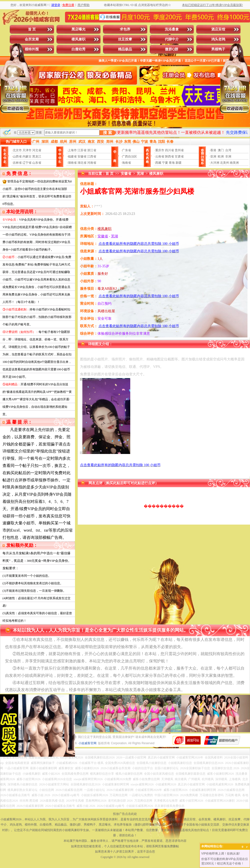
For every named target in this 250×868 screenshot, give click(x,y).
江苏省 (82, 150)
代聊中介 (172, 39)
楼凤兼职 (78, 39)
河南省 (92, 163)
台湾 (228, 150)
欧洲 (221, 156)
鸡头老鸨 (218, 39)
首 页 (32, 29)
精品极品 (125, 49)
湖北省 (82, 163)
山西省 (17, 156)
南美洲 (234, 163)
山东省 (37, 163)
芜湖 (140, 174)
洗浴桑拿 (172, 29)
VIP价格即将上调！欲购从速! (221, 854)
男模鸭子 (218, 49)
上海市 (72, 150)
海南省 (126, 163)
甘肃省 (179, 156)
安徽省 (82, 156)
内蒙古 (27, 156)
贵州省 (179, 150)
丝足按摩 (125, 39)
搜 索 (107, 133)
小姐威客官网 (87, 743)
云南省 (160, 156)
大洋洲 (215, 163)
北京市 (17, 150)
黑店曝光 (78, 29)
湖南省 (72, 163)
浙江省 (92, 150)
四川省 (169, 150)
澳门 (221, 150)
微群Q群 (172, 49)
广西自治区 (129, 156)
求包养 (125, 29)
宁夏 (165, 163)
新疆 (178, 163)
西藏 (158, 163)
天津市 (27, 150)
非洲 (228, 156)
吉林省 (17, 163)
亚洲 (213, 156)
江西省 (92, 156)
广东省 (126, 150)
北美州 (224, 163)
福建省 (72, 156)
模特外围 (32, 49)
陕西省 (169, 156)
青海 (172, 163)
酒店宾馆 (218, 29)
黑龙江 (37, 156)
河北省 (37, 150)
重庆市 (160, 150)
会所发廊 (32, 39)
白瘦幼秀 (78, 49)
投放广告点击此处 (125, 814)
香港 (213, 150)
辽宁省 (27, 163)
